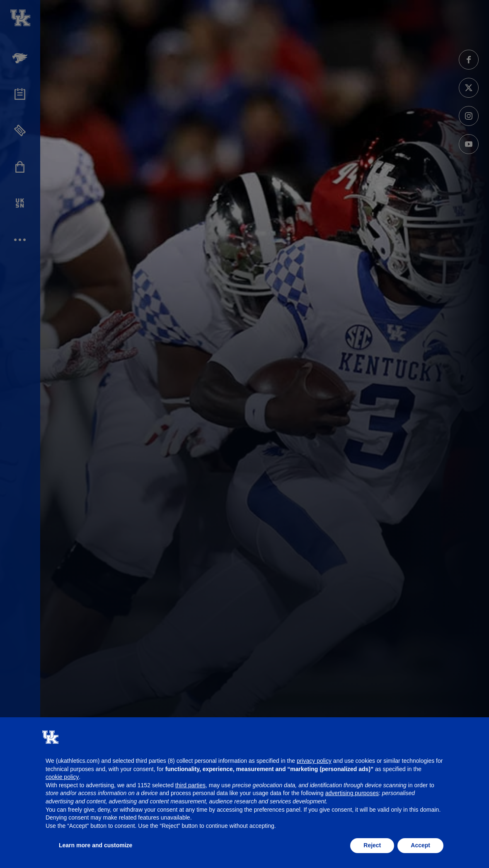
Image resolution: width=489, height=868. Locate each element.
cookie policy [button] (62, 777)
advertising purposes (352, 793)
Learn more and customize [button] (96, 845)
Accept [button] (420, 845)
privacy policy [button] (314, 761)
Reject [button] (372, 845)
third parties (190, 785)
